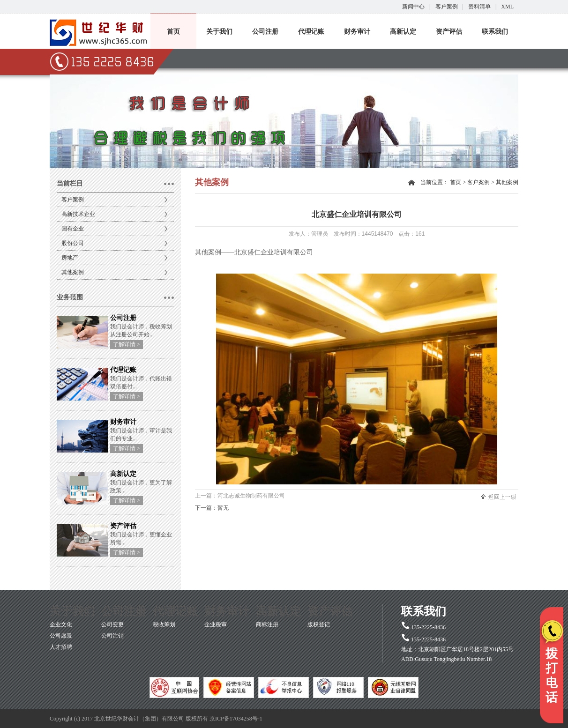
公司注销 (112, 636)
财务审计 (357, 32)
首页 (173, 32)
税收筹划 (164, 624)
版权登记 (319, 624)
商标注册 (267, 624)
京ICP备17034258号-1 (236, 719)
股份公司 (73, 243)
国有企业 (73, 229)
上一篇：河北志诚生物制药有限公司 (240, 496)
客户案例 (447, 7)
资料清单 (479, 7)
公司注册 (265, 32)
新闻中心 (413, 7)
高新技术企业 (78, 214)
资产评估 (449, 32)
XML (507, 7)
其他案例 (73, 272)
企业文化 (61, 624)
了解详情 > (127, 344)
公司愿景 (61, 636)
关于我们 (219, 32)
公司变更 (112, 624)
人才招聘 (61, 647)
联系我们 (495, 32)
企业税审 (216, 624)
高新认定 (403, 32)
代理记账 (311, 32)
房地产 (70, 258)
